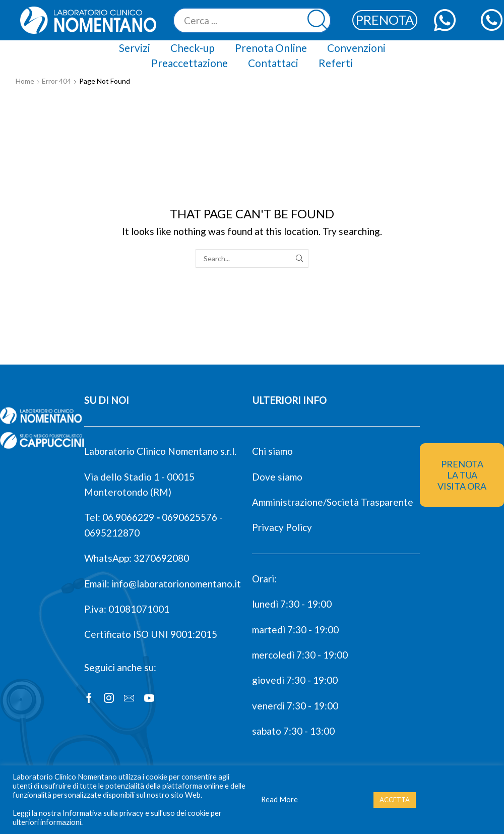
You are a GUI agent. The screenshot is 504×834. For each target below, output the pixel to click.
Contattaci (273, 63)
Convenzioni (356, 48)
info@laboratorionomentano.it (176, 584)
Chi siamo (272, 451)
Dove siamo (277, 477)
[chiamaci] (492, 20)
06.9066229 (128, 517)
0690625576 (190, 517)
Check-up (193, 48)
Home (25, 81)
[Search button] (318, 20)
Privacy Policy (282, 527)
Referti (336, 63)
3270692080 (161, 558)
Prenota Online (271, 48)
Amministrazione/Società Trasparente (333, 502)
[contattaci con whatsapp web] (445, 20)
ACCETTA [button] (395, 800)
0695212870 (112, 533)
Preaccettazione (190, 63)
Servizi (135, 48)
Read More (279, 799)
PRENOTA (385, 20)
